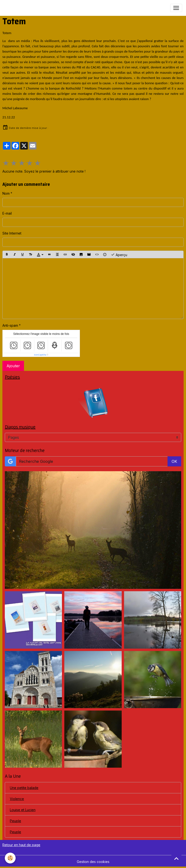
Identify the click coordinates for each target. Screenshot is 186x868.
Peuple (15, 821)
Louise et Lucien (23, 810)
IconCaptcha (40, 355)
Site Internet (12, 233)
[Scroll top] (176, 858)
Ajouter (13, 366)
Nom (6, 193)
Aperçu (119, 254)
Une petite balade (24, 788)
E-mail (7, 213)
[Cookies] (10, 858)
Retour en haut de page (21, 845)
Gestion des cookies (93, 862)
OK (174, 461)
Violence (17, 799)
